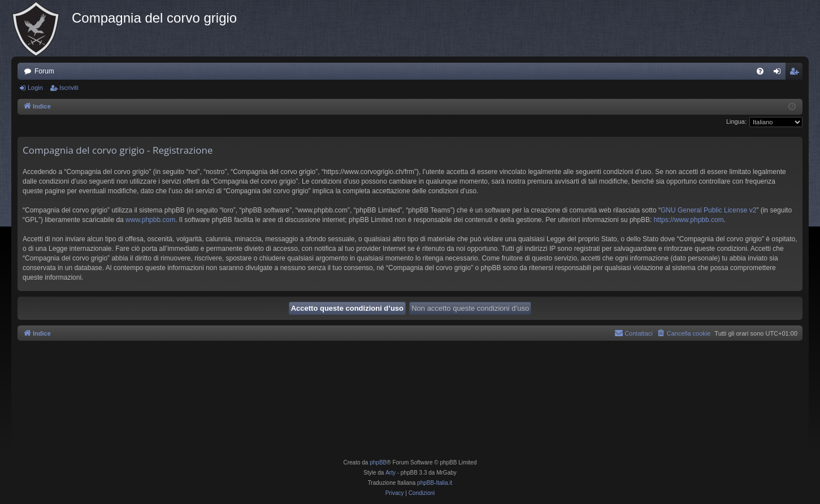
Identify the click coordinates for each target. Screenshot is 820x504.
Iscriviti (69, 88)
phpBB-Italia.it (435, 483)
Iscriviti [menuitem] (797, 73)
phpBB (378, 462)
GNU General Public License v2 (708, 210)
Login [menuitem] (780, 73)
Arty (391, 473)
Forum (44, 71)
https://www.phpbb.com (689, 220)
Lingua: (736, 121)
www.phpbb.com (150, 220)
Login (35, 88)
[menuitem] (760, 71)
